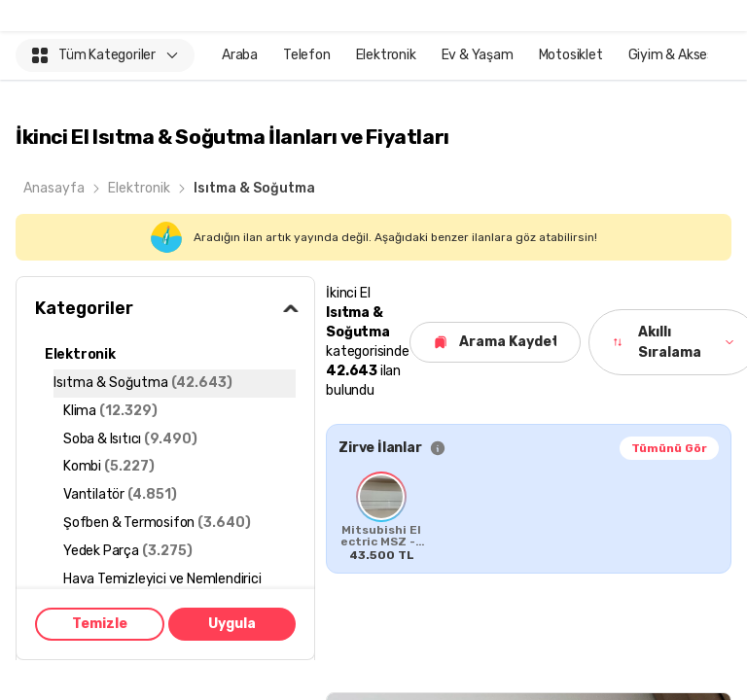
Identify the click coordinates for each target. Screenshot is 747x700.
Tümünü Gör (669, 448)
